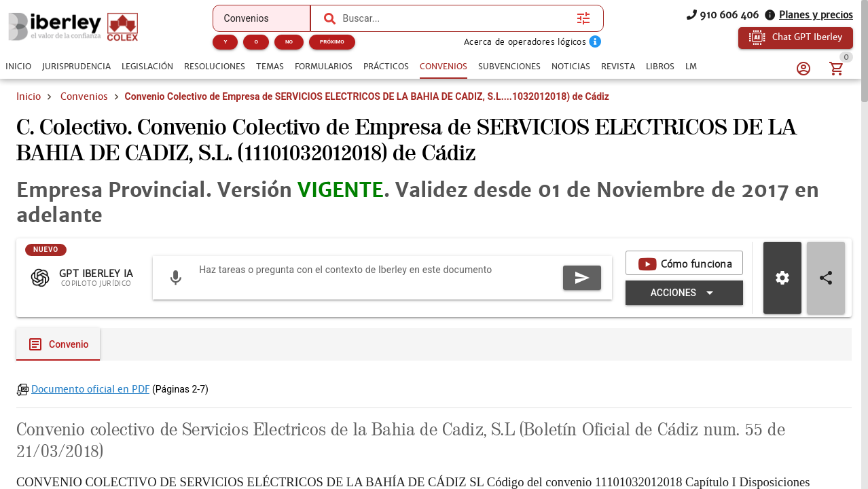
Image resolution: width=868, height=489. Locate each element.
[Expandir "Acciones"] (684, 293)
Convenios (84, 96)
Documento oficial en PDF (90, 389)
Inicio (29, 96)
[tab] (18, 67)
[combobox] (457, 18)
